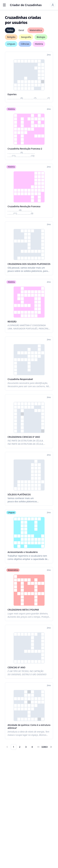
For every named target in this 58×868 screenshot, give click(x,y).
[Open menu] (4, 5)
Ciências (25, 44)
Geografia (26, 37)
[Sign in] (53, 5)
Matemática (36, 30)
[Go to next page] (51, 747)
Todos (10, 30)
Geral (21, 30)
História (39, 44)
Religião (11, 37)
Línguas (11, 44)
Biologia (41, 37)
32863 (45, 747)
